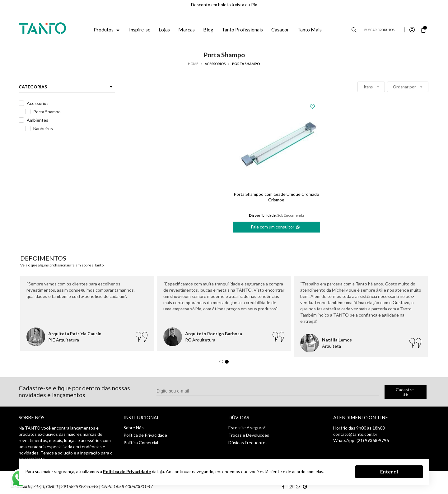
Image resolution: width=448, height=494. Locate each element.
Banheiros (43, 128)
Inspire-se (140, 29)
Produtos (107, 29)
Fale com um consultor (276, 226)
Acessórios (38, 103)
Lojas (164, 29)
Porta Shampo (47, 112)
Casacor (280, 29)
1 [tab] (223, 363)
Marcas (187, 29)
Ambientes (37, 120)
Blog (208, 29)
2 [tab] (228, 363)
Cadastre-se (406, 392)
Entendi (389, 471)
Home (193, 64)
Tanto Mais (310, 29)
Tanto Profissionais (242, 29)
